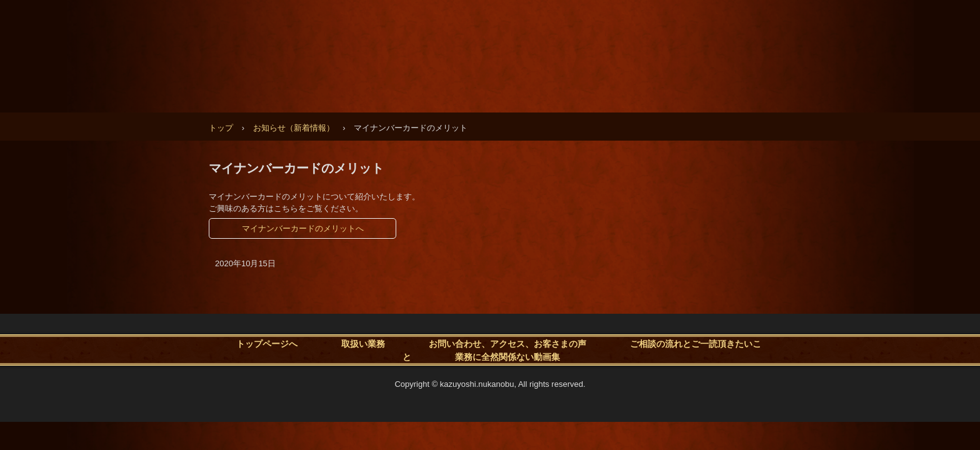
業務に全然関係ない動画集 (507, 356)
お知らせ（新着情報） (294, 128)
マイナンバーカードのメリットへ (303, 228)
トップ (221, 128)
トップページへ (267, 343)
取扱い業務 (363, 343)
